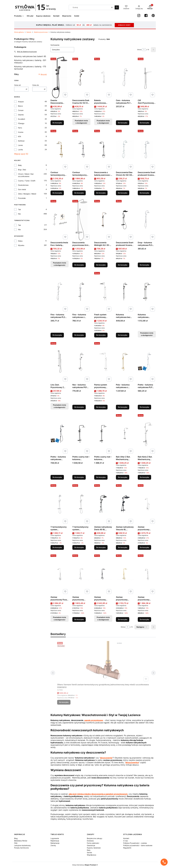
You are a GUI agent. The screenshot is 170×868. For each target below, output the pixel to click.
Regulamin (127, 848)
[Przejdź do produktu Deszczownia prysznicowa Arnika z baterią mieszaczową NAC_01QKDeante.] (81, 220)
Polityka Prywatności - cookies (135, 843)
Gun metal (22, 189)
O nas (125, 841)
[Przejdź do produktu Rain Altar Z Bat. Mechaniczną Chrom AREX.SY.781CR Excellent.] (125, 434)
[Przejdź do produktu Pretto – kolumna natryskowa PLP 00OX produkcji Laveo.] (147, 362)
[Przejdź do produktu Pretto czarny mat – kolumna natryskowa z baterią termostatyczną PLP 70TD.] (103, 434)
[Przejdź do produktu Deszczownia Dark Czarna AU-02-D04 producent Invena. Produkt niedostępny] (81, 77)
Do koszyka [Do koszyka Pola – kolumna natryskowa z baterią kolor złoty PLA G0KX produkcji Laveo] (123, 407)
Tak (19, 209)
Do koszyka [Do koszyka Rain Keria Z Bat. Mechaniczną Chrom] (144, 477)
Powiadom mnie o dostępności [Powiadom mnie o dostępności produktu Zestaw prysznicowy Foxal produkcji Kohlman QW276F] (59, 618)
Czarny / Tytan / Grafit (27, 181)
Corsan (21, 110)
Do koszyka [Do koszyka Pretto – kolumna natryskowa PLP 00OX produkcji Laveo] (144, 407)
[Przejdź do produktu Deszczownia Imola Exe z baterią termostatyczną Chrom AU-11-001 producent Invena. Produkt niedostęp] (60, 220)
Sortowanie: (55, 45)
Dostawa (90, 841)
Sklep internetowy (84, 865)
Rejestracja (55, 841)
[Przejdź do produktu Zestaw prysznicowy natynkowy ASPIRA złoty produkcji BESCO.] (125, 574)
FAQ (16, 843)
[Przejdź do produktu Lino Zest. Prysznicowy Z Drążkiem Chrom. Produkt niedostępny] (60, 362)
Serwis (89, 852)
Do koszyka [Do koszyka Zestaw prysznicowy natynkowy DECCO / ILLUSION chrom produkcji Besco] (144, 619)
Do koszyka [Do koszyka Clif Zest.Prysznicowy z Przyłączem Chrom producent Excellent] (144, 123)
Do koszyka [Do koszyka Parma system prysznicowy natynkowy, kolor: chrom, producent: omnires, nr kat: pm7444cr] (101, 407)
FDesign (21, 123)
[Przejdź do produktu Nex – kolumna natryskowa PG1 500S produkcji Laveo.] (81, 362)
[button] (117, 7)
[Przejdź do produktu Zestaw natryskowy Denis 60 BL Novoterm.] (103, 504)
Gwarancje (91, 845)
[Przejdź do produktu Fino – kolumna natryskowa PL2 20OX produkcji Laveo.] (60, 292)
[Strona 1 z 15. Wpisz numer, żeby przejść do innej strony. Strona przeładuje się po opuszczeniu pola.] (144, 50)
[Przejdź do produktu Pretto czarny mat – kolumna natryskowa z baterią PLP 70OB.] (81, 434)
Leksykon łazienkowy (22, 845)
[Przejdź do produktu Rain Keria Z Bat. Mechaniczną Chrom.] (147, 434)
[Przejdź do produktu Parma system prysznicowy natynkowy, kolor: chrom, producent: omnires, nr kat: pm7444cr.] (103, 362)
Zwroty (53, 845)
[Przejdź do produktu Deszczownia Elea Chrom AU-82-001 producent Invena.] (125, 150)
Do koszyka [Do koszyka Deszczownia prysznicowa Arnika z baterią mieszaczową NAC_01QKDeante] (79, 265)
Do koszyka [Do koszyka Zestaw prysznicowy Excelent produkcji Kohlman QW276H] (144, 547)
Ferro (20, 128)
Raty (89, 850)
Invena (21, 132)
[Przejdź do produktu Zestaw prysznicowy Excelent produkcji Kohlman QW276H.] (147, 504)
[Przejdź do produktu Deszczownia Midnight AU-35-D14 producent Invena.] (103, 220)
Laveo (20, 145)
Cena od (17, 85)
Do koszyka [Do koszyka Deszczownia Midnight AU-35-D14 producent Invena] (101, 265)
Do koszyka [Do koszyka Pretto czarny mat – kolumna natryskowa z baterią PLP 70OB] (79, 477)
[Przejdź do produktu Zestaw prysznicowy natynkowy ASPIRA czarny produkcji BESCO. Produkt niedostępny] (103, 574)
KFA (20, 136)
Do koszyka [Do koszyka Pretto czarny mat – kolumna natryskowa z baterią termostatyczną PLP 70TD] (101, 477)
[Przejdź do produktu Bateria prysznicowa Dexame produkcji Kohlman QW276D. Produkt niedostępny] (103, 77)
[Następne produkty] (142, 627)
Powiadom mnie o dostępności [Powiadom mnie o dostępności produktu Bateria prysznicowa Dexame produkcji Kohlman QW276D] (103, 122)
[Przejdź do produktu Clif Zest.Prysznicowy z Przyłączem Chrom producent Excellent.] (147, 77)
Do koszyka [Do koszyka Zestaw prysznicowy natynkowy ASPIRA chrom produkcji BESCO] (79, 619)
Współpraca (91, 855)
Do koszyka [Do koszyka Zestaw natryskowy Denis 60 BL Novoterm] (101, 547)
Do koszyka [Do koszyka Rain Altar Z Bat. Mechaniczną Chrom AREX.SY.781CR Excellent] (123, 477)
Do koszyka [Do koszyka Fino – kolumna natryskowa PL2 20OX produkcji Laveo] (57, 335)
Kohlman (21, 141)
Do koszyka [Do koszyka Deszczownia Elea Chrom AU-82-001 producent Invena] (123, 193)
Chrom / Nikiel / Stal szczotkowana (26, 175)
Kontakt (126, 838)
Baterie (29, 32)
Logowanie (55, 838)
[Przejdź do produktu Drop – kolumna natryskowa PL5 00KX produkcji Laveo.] (147, 220)
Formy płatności (93, 843)
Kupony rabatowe (94, 848)
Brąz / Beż (22, 170)
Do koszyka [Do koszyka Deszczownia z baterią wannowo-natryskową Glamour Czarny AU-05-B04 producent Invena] (101, 193)
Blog (16, 838)
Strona (139, 50)
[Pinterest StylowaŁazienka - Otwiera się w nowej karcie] (153, 16)
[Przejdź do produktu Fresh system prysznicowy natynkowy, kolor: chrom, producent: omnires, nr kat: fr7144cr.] (103, 292)
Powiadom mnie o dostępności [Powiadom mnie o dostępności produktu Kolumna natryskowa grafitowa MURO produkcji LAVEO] (147, 334)
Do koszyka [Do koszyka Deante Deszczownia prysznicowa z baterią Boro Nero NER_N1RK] (57, 123)
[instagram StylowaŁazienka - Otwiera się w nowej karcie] (139, 16)
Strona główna (19, 32)
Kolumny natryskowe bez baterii (30, 56)
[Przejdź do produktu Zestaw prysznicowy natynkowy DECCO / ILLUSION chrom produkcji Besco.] (147, 574)
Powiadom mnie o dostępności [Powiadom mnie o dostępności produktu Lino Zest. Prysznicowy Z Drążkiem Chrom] (59, 406)
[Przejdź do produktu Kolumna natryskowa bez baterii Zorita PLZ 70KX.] (125, 292)
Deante (21, 115)
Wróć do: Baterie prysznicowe (25, 52)
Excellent (22, 119)
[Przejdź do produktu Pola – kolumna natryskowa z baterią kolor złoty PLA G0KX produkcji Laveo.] (125, 362)
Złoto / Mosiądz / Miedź (27, 194)
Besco (20, 106)
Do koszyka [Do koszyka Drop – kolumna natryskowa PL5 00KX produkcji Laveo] (144, 265)
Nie (19, 214)
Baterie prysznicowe (41, 32)
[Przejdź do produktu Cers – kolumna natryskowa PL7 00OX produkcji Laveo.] (125, 77)
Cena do (36, 85)
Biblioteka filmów (21, 841)
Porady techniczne (21, 848)
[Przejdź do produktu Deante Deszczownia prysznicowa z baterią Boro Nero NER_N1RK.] (60, 77)
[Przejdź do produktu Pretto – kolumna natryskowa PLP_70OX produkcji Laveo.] (60, 434)
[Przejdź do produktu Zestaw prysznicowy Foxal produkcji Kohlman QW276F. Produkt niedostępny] (60, 574)
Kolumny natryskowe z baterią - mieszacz (30, 61)
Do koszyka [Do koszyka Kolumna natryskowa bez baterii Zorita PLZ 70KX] (123, 335)
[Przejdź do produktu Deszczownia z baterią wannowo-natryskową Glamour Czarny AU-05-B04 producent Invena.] (103, 150)
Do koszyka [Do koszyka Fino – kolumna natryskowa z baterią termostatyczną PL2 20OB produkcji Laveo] (79, 335)
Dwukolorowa (23, 185)
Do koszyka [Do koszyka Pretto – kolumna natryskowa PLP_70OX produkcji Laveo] (57, 477)
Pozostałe (22, 198)
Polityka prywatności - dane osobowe (138, 845)
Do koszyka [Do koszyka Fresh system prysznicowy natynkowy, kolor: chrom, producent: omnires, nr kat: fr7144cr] (101, 335)
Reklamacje (55, 843)
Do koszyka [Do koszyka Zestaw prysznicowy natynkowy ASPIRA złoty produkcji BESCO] (123, 619)
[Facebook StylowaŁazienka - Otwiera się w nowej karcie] (146, 16)
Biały (20, 165)
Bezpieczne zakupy (95, 838)
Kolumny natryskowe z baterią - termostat (30, 68)
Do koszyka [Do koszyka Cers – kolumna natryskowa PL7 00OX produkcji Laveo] (123, 123)
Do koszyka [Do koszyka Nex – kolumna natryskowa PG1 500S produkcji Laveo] (79, 407)
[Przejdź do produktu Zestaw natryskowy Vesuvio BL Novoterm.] (125, 504)
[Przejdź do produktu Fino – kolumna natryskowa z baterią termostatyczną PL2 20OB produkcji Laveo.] (81, 292)
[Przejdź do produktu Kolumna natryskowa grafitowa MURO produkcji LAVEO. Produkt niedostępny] (147, 292)
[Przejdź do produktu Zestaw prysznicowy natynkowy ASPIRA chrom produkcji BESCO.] (81, 574)
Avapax (21, 102)
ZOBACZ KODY (124, 25)
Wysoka (21, 245)
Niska (20, 241)
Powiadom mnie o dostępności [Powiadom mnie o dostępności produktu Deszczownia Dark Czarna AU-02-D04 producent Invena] (81, 122)
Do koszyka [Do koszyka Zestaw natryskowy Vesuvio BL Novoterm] (123, 547)
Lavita (20, 150)
